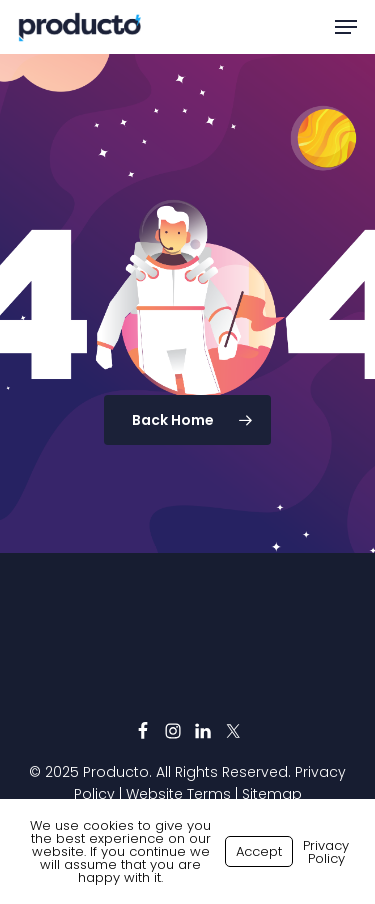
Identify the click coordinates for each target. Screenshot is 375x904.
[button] (346, 27)
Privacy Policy (326, 852)
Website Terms (178, 794)
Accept (259, 851)
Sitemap (272, 794)
